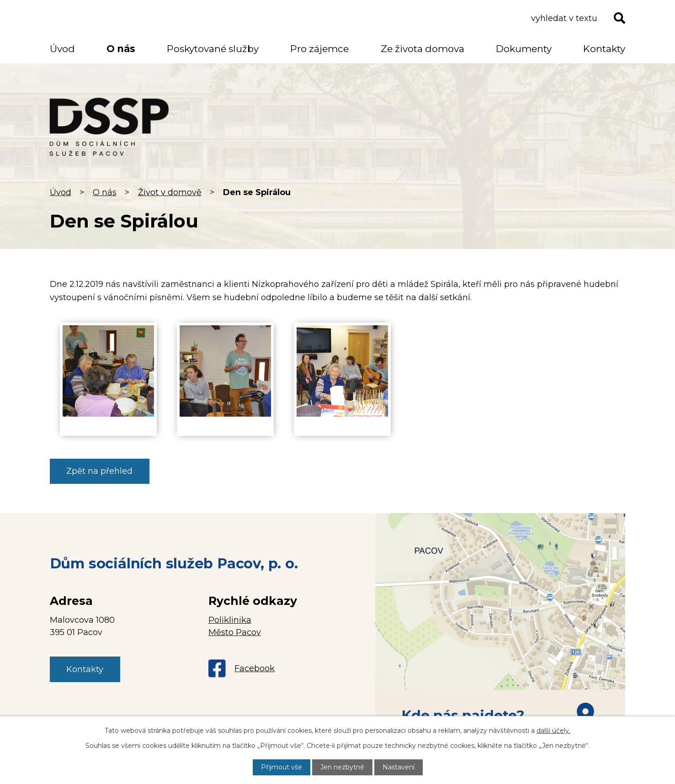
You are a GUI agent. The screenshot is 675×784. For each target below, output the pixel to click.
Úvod (61, 192)
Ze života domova (423, 49)
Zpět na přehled (99, 471)
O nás (105, 192)
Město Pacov (235, 632)
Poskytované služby (213, 49)
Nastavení (399, 767)
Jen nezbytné (342, 767)
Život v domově (170, 192)
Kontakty (604, 49)
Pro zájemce (319, 49)
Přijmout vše (282, 767)
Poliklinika (230, 620)
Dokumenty (524, 49)
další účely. (553, 731)
